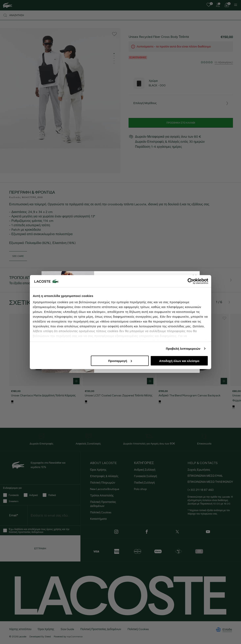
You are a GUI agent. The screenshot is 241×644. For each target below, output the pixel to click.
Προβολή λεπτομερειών (183, 349)
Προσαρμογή (120, 361)
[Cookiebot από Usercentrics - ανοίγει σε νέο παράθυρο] (191, 281)
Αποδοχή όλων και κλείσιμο (179, 361)
